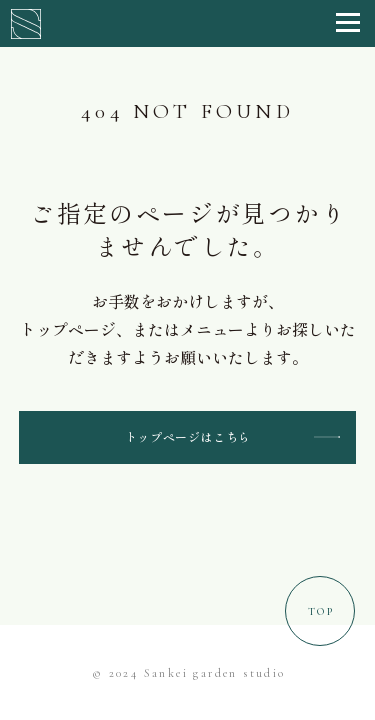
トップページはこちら (188, 436)
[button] (348, 23)
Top (321, 611)
